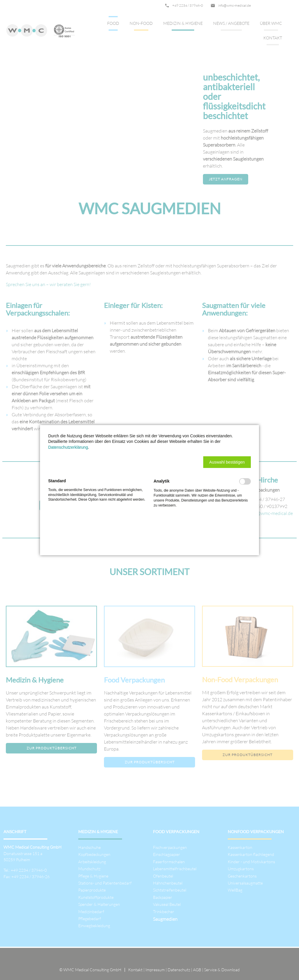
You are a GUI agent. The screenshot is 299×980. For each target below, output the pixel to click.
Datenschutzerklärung (68, 447)
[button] (227, 462)
